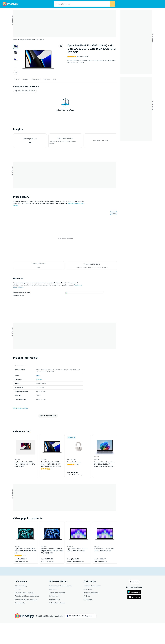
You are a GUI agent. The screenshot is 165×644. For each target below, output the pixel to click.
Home (15, 40)
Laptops (41, 40)
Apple (38, 397)
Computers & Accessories (28, 40)
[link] (26, 477)
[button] (16, 72)
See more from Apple (21, 429)
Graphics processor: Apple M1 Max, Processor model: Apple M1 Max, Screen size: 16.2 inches (91, 61)
